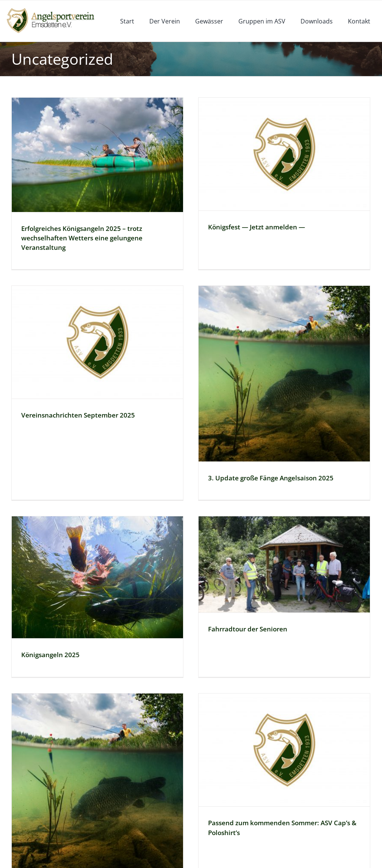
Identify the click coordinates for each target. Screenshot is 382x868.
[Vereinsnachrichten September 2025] (137, 312)
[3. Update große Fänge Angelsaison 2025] (255, 369)
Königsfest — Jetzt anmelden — (247, 227)
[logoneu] (55, 9)
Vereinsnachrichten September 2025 (118, 385)
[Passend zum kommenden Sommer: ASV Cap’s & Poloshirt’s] (275, 708)
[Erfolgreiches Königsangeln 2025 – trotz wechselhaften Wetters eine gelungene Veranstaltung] (97, 155)
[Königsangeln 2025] (117, 536)
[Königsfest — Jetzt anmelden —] (275, 154)
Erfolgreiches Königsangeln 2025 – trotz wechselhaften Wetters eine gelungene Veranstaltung (82, 238)
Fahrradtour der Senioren (258, 587)
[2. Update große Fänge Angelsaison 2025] (97, 739)
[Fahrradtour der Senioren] (294, 523)
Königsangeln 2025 (70, 613)
